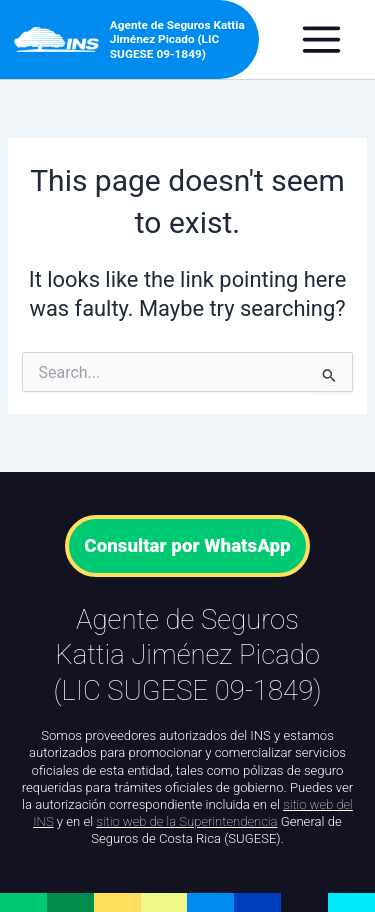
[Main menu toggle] (331, 39)
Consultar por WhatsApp (187, 546)
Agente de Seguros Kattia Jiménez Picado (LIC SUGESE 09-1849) (177, 39)
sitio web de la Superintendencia (186, 821)
